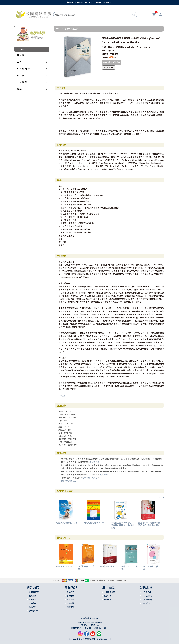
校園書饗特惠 (110, 592)
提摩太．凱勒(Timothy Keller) (122, 47)
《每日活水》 (147, 596)
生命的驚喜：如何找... (130, 568)
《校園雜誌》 (147, 600)
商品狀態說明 (109, 67)
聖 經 (19, 62)
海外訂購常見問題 (90, 478)
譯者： (105, 50)
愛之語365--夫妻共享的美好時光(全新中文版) (149, 524)
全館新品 (70, 592)
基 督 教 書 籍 (23, 69)
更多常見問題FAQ (69, 481)
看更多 (62, 396)
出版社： (106, 54)
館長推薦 (70, 596)
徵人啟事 (32, 603)
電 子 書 (21, 55)
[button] (96, 38)
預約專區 (108, 600)
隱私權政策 (33, 611)
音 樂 (19, 89)
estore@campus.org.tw (93, 622)
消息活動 (32, 607)
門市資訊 (32, 600)
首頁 (58, 29)
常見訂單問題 (94, 462)
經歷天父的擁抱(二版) (66, 522)
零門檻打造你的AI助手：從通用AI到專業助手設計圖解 (122, 525)
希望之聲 (114, 54)
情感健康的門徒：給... (152, 568)
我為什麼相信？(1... (109, 566)
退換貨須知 (104, 475)
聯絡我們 (32, 596)
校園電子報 (146, 592)
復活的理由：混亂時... (86, 568)
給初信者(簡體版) (64, 566)
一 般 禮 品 (22, 82)
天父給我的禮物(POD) (94, 522)
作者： (105, 47)
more (160, 497)
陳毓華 (111, 50)
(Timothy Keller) (144, 47)
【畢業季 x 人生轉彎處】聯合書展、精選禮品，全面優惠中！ (90, 2)
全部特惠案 (109, 596)
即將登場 (70, 607)
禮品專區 (70, 600)
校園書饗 (70, 603)
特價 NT (105, 57)
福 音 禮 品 (22, 75)
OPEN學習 (146, 603)
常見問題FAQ (34, 592)
